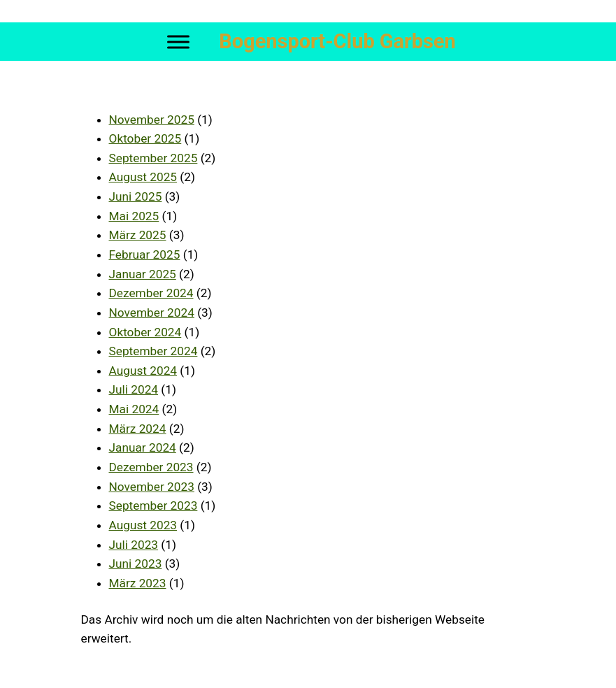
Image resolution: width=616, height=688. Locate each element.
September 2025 (153, 158)
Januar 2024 (143, 447)
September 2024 (153, 351)
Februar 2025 (145, 255)
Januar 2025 (143, 274)
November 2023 (152, 487)
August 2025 (143, 177)
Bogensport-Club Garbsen (337, 41)
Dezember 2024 (151, 293)
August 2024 (143, 371)
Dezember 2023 (151, 467)
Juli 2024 (134, 389)
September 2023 (153, 506)
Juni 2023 (136, 564)
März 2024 (138, 429)
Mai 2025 (134, 216)
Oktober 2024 (145, 332)
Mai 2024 (134, 409)
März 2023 (138, 583)
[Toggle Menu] (178, 42)
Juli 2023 (134, 545)
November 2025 (152, 120)
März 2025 (138, 235)
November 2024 (152, 313)
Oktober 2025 (145, 138)
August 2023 (143, 525)
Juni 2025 (136, 196)
